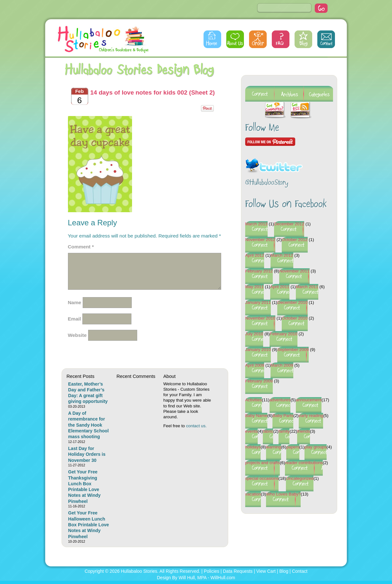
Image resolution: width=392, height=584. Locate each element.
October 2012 (295, 240)
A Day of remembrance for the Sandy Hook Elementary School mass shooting (89, 425)
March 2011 (307, 287)
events (251, 431)
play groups (316, 447)
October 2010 (295, 318)
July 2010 (254, 334)
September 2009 (293, 350)
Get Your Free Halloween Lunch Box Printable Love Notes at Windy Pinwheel (89, 525)
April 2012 (255, 255)
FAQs (281, 39)
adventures (280, 400)
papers (293, 447)
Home (212, 39)
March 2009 (282, 365)
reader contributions (304, 463)
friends (304, 431)
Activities (254, 400)
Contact (326, 39)
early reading (311, 416)
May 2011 (254, 287)
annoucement (309, 400)
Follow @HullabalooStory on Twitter (274, 162)
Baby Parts (283, 416)
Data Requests (238, 571)
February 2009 (259, 381)
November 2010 (260, 318)
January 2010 (258, 350)
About (235, 39)
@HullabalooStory (267, 183)
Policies (212, 571)
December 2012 (289, 224)
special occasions (262, 478)
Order (258, 39)
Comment (81, 247)
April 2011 (280, 287)
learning (274, 447)
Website (77, 335)
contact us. (196, 426)
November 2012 (260, 240)
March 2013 (256, 224)
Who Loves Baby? (283, 494)
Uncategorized (300, 478)
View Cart (266, 571)
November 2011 (294, 271)
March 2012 (282, 255)
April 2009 (255, 365)
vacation (253, 494)
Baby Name (256, 416)
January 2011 (258, 302)
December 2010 (292, 302)
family (284, 431)
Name (75, 302)
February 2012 (259, 271)
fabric (268, 431)
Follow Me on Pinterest (270, 142)
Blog (303, 39)
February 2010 (283, 334)
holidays (253, 447)
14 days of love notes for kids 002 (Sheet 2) (153, 92)
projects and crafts (263, 463)
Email (75, 319)
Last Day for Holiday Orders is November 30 (87, 454)
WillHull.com (223, 578)
